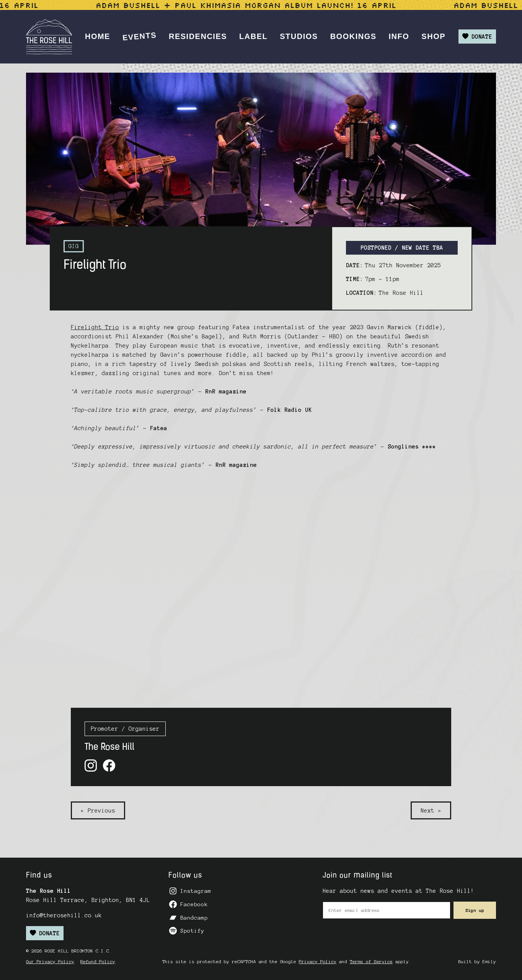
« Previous (98, 811)
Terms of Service (371, 961)
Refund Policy (98, 961)
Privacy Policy (318, 961)
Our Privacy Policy (50, 961)
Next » (431, 811)
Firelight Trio (95, 327)
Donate (477, 37)
